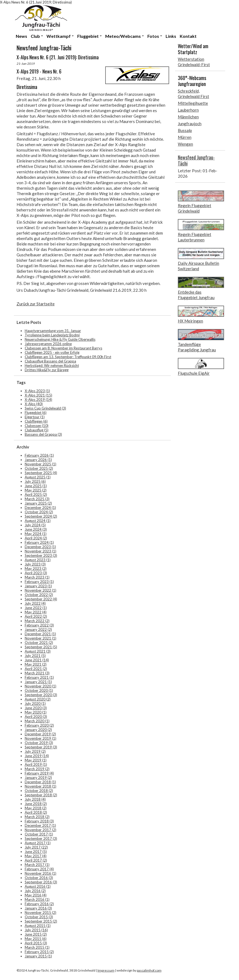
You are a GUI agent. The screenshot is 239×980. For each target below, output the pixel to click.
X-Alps (34, 404)
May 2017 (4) (36, 856)
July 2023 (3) (35, 564)
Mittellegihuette (193, 103)
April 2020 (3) (36, 717)
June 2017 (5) (36, 852)
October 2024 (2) (39, 512)
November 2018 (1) (41, 786)
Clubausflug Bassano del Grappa (50, 361)
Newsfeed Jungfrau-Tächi (196, 160)
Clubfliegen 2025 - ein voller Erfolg (52, 352)
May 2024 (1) (36, 534)
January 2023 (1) (38, 586)
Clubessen (37, 426)
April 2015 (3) (36, 943)
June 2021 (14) (37, 660)
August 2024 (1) (38, 521)
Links (171, 36)
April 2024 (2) (36, 538)
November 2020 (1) (41, 686)
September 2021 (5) (41, 647)
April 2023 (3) (36, 573)
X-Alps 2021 (38, 395)
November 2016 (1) (41, 873)
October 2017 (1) (39, 834)
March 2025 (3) (37, 499)
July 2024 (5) (35, 525)
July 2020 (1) (35, 703)
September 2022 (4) (41, 599)
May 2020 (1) (36, 712)
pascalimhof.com (149, 970)
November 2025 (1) (41, 464)
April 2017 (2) (36, 860)
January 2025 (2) (38, 503)
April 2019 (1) (36, 764)
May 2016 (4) (36, 895)
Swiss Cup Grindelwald (45, 408)
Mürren (185, 137)
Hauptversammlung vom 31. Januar (53, 331)
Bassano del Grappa (43, 434)
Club (35, 36)
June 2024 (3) (36, 529)
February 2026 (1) (39, 455)
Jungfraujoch (190, 124)
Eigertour (35, 417)
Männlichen (188, 117)
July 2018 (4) (35, 799)
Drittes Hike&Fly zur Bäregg (47, 370)
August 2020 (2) (38, 699)
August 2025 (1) (38, 477)
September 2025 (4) (41, 473)
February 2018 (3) (39, 821)
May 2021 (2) (36, 664)
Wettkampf (59, 36)
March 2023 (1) (37, 577)
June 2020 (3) (36, 708)
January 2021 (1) (38, 682)
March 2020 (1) (37, 721)
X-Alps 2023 (37, 391)
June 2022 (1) (36, 608)
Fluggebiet (88, 36)
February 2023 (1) (39, 582)
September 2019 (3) (41, 747)
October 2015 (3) (39, 917)
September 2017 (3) (41, 838)
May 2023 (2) (36, 569)
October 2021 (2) (39, 643)
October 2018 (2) (39, 791)
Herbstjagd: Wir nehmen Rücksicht (52, 365)
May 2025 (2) (36, 490)
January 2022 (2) (38, 629)
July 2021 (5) (35, 656)
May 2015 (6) (36, 939)
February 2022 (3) (39, 625)
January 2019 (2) (38, 778)
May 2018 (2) (36, 808)
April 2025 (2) (36, 494)
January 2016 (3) (38, 908)
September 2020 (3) (41, 695)
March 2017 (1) (37, 865)
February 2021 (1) (39, 677)
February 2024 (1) (39, 542)
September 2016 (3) (41, 882)
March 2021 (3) (37, 673)
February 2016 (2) (39, 904)
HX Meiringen (190, 321)
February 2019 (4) (39, 773)
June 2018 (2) (36, 804)
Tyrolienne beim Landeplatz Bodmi (52, 335)
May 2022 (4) (36, 612)
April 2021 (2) (36, 669)
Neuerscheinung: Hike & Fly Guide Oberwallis (60, 339)
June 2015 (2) (36, 934)
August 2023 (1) (38, 560)
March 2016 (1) (37, 899)
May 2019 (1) (36, 760)
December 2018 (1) (40, 782)
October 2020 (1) (39, 690)
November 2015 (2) (41, 913)
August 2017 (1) (38, 843)
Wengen (185, 144)
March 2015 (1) (37, 947)
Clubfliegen (36, 421)
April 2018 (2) (36, 812)
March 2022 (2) (37, 621)
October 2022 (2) (39, 595)
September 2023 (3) (41, 555)
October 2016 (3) (39, 878)
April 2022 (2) (36, 616)
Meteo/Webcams (123, 36)
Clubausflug (37, 430)
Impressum (106, 970)
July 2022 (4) (35, 603)
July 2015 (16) (36, 930)
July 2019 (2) (35, 751)
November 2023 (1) (41, 551)
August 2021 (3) (38, 651)
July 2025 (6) (35, 481)
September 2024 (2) (41, 516)
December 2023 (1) (40, 547)
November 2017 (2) (41, 830)
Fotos (153, 36)
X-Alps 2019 (38, 400)
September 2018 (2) (41, 795)
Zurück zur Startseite (36, 304)
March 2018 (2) (37, 817)
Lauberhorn (188, 110)
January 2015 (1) (38, 956)
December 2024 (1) (40, 508)
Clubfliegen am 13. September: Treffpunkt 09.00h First (68, 357)
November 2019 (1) (41, 738)
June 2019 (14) (37, 756)
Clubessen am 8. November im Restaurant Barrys (63, 348)
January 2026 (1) (38, 460)
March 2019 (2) (37, 769)
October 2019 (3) (39, 743)
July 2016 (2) (35, 891)
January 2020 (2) (38, 730)
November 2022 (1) (41, 590)
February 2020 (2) (39, 725)
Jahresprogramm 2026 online (48, 344)
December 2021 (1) (40, 634)
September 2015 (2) (41, 921)
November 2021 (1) (41, 638)
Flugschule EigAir (194, 373)
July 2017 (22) (36, 847)
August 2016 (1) (38, 886)
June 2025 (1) (36, 486)
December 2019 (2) (40, 734)
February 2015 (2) (39, 952)
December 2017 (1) (40, 825)
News (21, 36)
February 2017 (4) (39, 869)
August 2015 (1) (38, 926)
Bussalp (185, 130)
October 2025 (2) (39, 468)
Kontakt (188, 36)
